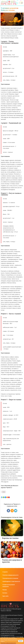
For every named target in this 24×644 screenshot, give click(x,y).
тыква (4, 509)
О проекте (5, 589)
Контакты (5, 610)
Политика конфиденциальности (10, 593)
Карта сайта (5, 614)
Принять (21, 641)
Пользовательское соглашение (10, 596)
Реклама (5, 607)
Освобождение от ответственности (11, 599)
